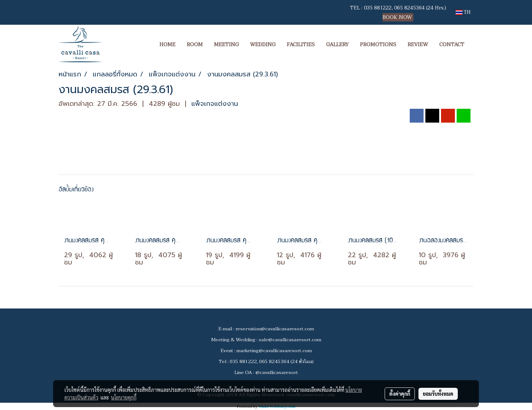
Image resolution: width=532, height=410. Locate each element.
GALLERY (337, 45)
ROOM (195, 45)
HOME (167, 45)
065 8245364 (409, 8)
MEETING (226, 45)
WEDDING (263, 45)
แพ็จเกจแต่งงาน (215, 104)
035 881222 (378, 8)
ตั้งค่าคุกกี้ (400, 394)
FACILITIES (301, 45)
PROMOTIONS (378, 45)
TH (463, 12)
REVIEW (418, 45)
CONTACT (452, 45)
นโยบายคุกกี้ (124, 397)
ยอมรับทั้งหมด (438, 394)
